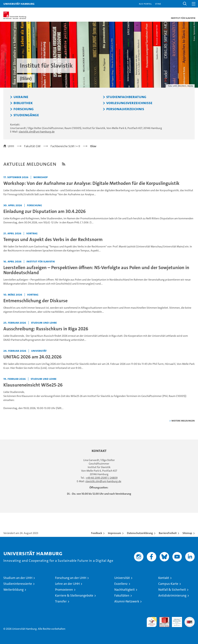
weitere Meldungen (183, 421)
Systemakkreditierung (190, 619)
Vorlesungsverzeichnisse (129, 103)
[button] (185, 4)
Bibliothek (23, 103)
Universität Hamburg (19, 4)
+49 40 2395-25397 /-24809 (102, 478)
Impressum (114, 533)
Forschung (24, 109)
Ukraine (21, 97)
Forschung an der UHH (71, 578)
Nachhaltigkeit (125, 590)
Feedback (97, 533)
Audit (162, 619)
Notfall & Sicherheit (172, 590)
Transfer (61, 601)
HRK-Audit (175, 620)
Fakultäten (122, 595)
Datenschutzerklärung (140, 533)
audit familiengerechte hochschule (152, 622)
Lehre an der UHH (67, 584)
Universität (122, 578)
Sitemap (187, 533)
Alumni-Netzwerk (127, 601)
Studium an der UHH (18, 578)
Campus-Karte (168, 584)
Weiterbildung (13, 590)
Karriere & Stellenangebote (74, 595)
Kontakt (164, 578)
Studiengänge (26, 115)
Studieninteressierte (18, 584)
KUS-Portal (145, 4)
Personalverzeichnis (125, 109)
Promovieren (64, 590)
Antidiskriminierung (172, 595)
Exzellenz (121, 584)
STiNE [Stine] (158, 4)
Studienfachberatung (126, 97)
